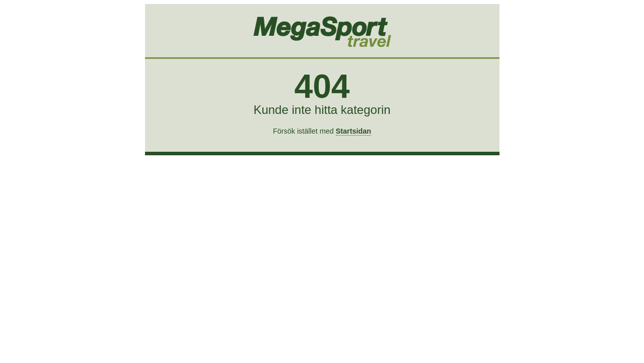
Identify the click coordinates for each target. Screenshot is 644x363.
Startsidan (353, 131)
